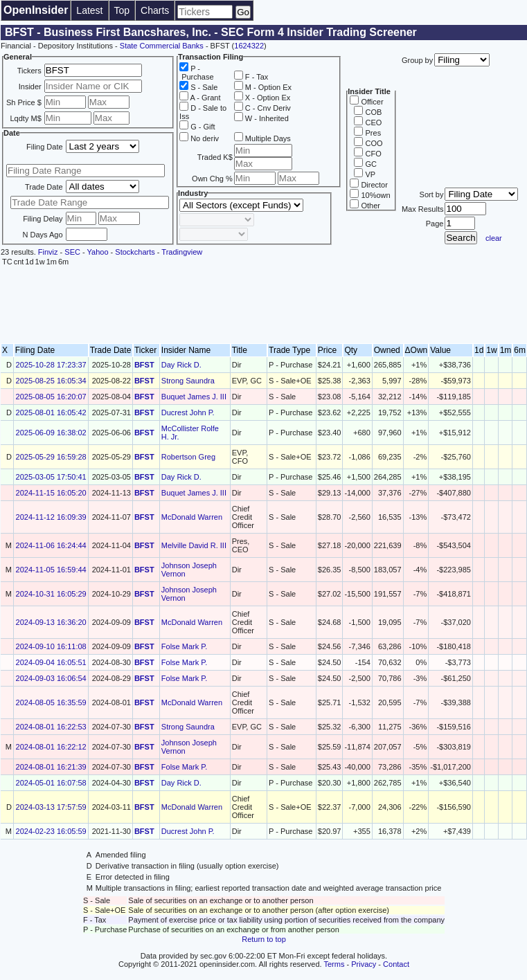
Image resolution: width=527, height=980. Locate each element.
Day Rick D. (181, 365)
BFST (144, 365)
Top (122, 10)
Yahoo (98, 252)
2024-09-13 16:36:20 (51, 622)
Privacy (364, 964)
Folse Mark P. (184, 646)
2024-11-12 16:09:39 (51, 517)
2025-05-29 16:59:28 (51, 457)
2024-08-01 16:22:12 (51, 747)
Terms (334, 964)
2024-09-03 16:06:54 (51, 678)
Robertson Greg (188, 457)
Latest (89, 10)
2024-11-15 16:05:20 (51, 493)
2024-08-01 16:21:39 (51, 767)
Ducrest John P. (188, 412)
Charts (155, 10)
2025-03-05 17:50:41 (51, 477)
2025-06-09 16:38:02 (51, 433)
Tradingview (182, 252)
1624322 (249, 46)
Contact (396, 964)
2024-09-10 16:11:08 (51, 646)
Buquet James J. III (194, 397)
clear (494, 238)
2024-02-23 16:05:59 (51, 831)
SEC (72, 252)
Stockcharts (135, 252)
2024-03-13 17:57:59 (51, 807)
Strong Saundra (188, 381)
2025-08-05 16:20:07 (51, 397)
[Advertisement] (264, 305)
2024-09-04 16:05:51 (51, 662)
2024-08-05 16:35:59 (51, 702)
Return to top (264, 939)
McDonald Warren (192, 517)
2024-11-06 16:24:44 (51, 545)
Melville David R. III (194, 545)
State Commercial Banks (162, 46)
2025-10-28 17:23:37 (51, 365)
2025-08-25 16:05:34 (51, 381)
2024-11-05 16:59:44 (51, 570)
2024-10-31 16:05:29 (51, 594)
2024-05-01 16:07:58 (51, 783)
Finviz (48, 252)
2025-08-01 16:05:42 (51, 412)
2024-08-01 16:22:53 (51, 727)
